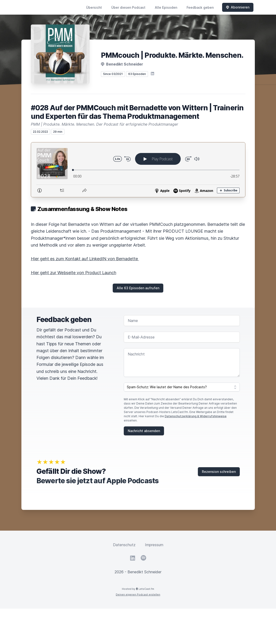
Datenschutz (124, 545)
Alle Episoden (166, 7)
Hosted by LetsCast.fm (138, 589)
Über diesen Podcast (128, 7)
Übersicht (94, 7)
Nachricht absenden (144, 431)
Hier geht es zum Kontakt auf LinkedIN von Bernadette (85, 259)
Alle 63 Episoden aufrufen (138, 288)
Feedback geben (200, 7)
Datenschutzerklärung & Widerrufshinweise (196, 416)
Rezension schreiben (219, 472)
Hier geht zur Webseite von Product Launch (74, 273)
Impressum (154, 545)
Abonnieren (238, 7)
